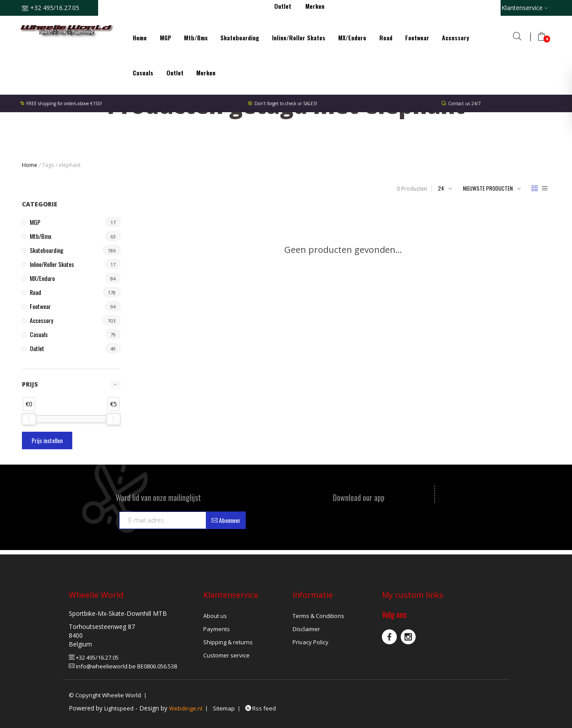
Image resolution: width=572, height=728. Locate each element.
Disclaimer (306, 629)
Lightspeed (119, 708)
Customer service (226, 655)
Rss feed (261, 708)
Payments (217, 629)
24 (441, 188)
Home (140, 37)
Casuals (143, 73)
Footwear (417, 37)
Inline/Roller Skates (299, 37)
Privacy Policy (311, 642)
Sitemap (224, 708)
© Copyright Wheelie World (105, 695)
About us (215, 616)
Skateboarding (240, 37)
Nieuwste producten (488, 188)
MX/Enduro (352, 37)
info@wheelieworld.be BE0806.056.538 (123, 666)
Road (386, 37)
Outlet (175, 73)
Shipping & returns (228, 642)
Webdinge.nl (186, 708)
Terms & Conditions (318, 616)
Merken (206, 73)
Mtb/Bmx (196, 37)
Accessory (455, 37)
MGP (166, 37)
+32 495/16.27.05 (94, 657)
